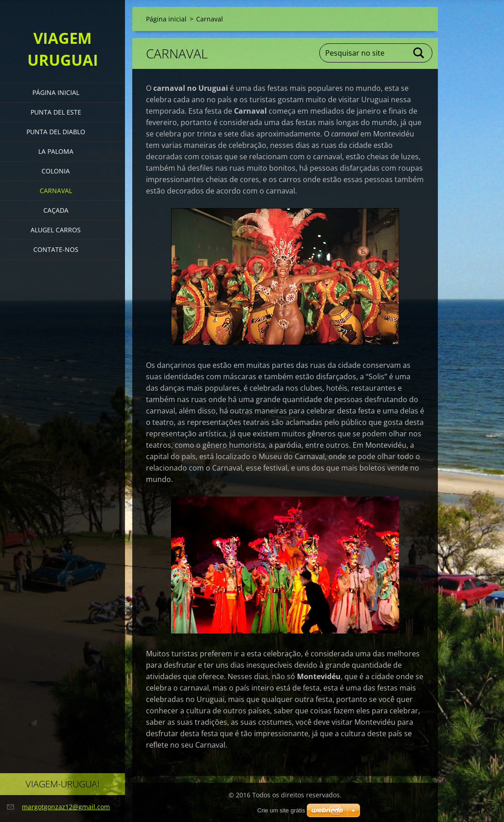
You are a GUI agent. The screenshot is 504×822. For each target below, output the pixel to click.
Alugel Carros (56, 230)
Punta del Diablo (56, 132)
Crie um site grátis (281, 810)
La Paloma (56, 151)
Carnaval (56, 191)
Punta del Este (56, 112)
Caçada (56, 210)
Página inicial (56, 92)
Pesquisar (419, 53)
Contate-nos (56, 249)
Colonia (56, 171)
